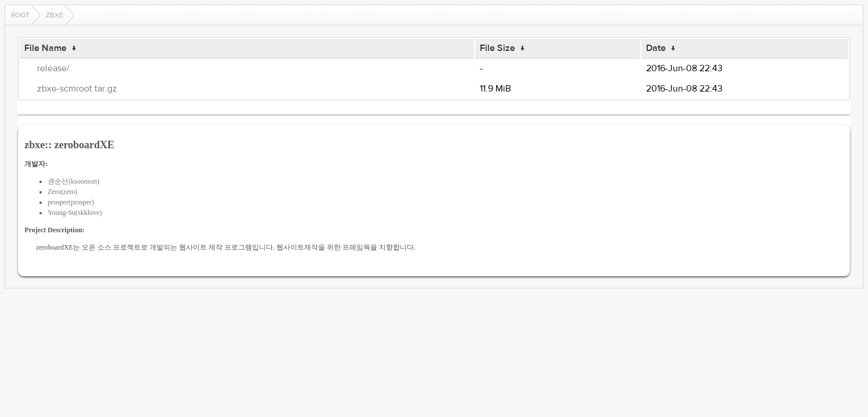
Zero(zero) (62, 192)
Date (656, 48)
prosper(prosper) (71, 202)
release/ (53, 68)
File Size (497, 48)
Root (20, 15)
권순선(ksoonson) (73, 181)
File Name (45, 48)
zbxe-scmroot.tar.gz (77, 89)
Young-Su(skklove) (74, 213)
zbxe (54, 15)
